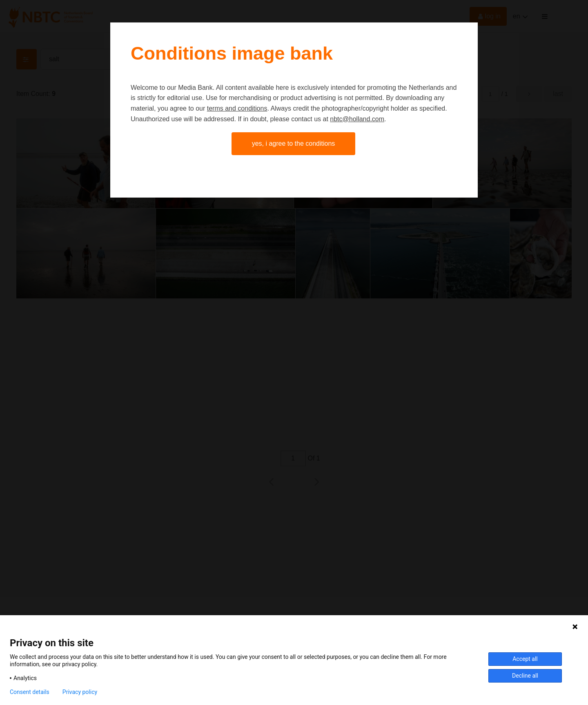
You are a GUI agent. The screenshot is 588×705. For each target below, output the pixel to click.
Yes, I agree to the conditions (294, 143)
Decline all (525, 676)
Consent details (30, 692)
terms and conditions (237, 108)
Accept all (525, 659)
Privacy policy (80, 692)
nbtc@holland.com (357, 119)
